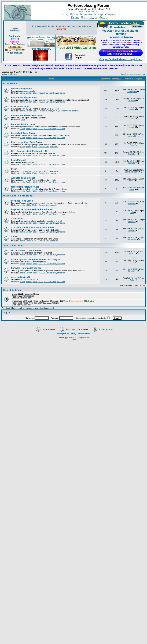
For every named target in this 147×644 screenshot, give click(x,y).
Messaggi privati (89, 18)
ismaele (132, 118)
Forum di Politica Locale (23, 124)
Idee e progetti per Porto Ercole (27, 142)
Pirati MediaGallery (41, 49)
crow (132, 213)
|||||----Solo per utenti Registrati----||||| (29, 151)
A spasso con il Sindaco (23, 178)
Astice (132, 127)
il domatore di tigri (45, 111)
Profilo (75, 18)
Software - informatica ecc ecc (26, 268)
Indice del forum (9, 74)
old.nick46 (132, 136)
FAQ (65, 15)
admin (22, 93)
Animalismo (17, 219)
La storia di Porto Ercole (23, 133)
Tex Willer (132, 154)
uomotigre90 (132, 92)
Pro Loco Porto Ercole (22, 201)
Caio (132, 280)
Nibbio (35, 93)
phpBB (69, 338)
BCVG (41, 93)
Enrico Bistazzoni (132, 172)
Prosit (14, 169)
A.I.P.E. (15, 237)
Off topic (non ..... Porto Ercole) (27, 251)
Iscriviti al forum (121, 37)
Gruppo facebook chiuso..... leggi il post (121, 59)
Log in (103, 18)
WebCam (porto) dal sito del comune (121, 32)
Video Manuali (15, 53)
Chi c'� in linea (12, 290)
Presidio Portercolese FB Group (27, 115)
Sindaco (132, 253)
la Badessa (132, 239)
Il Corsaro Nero (50, 93)
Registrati (110, 15)
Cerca (74, 15)
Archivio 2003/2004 (21, 277)
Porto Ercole (10, 84)
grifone (132, 181)
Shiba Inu (132, 222)
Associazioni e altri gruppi (18, 196)
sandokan (61, 93)
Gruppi (98, 15)
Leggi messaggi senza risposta (133, 74)
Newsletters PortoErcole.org (25, 187)
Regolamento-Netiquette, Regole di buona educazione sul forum (62, 26)
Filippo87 (132, 271)
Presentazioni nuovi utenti (24, 98)
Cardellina (132, 101)
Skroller (29, 93)
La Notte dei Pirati (20, 107)
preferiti (15, 39)
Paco (132, 145)
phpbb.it (73, 339)
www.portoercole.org (88, 12)
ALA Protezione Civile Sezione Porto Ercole (33, 228)
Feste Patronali (19, 160)
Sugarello (132, 230)
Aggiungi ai (15, 36)
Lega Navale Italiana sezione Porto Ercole (32, 209)
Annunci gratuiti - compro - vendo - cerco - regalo (36, 259)
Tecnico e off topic (13, 245)
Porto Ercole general (21, 89)
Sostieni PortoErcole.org (15, 44)
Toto (30, 298)
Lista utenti (86, 15)
